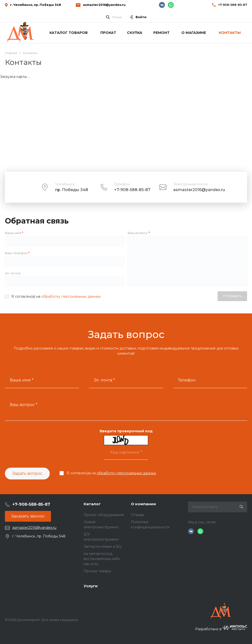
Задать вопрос (27, 473)
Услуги (91, 586)
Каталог (92, 504)
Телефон (187, 380)
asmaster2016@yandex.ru (104, 5)
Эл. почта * (104, 380)
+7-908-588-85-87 (132, 190)
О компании (143, 504)
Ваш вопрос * (24, 405)
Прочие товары (97, 571)
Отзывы (138, 515)
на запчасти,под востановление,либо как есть (102, 559)
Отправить (232, 296)
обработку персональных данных (71, 296)
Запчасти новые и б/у (103, 546)
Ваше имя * (22, 380)
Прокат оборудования (104, 515)
